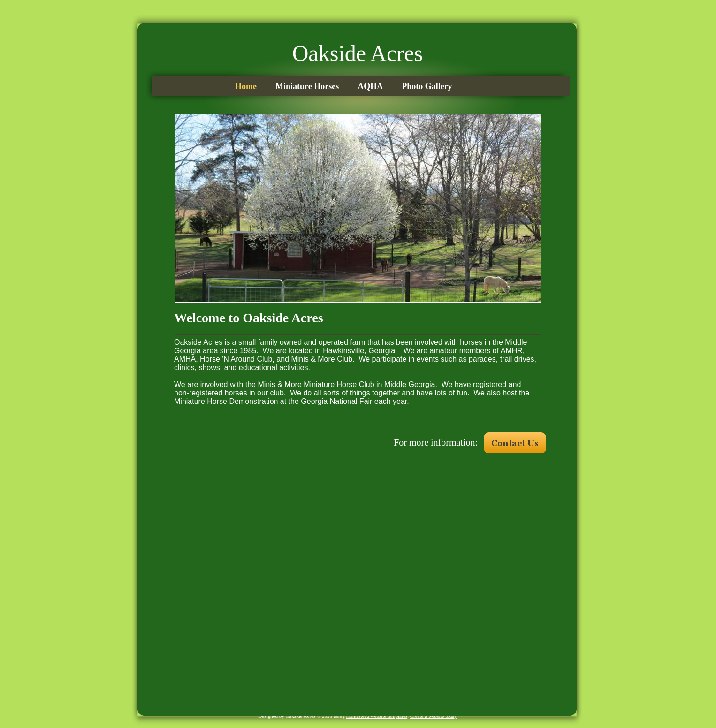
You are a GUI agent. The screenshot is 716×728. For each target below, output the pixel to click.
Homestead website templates (377, 716)
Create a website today (433, 716)
